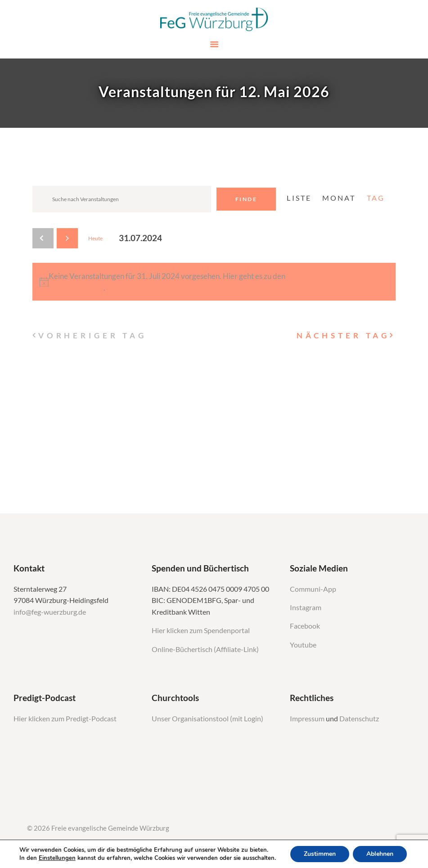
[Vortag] (43, 238)
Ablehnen (380, 854)
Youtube (303, 645)
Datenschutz (359, 719)
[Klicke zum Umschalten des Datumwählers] (140, 238)
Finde (246, 199)
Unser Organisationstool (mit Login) (207, 719)
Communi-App (313, 589)
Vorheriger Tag (92, 335)
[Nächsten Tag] (67, 238)
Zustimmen (320, 854)
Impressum (308, 719)
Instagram (306, 607)
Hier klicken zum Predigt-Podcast (65, 719)
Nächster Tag (343, 335)
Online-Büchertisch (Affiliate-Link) (205, 649)
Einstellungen (57, 858)
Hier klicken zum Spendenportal (201, 630)
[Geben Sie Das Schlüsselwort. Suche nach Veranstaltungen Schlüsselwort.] (122, 199)
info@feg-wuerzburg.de (50, 612)
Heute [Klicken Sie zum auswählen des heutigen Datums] (95, 238)
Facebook (305, 626)
